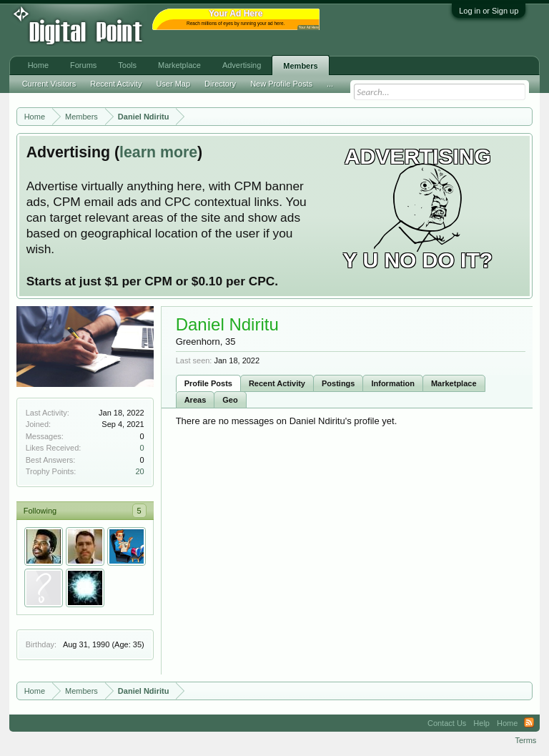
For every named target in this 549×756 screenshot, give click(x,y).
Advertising (242, 65)
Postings (338, 383)
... (330, 84)
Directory (220, 84)
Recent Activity (277, 383)
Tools (127, 65)
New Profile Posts (281, 84)
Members (300, 66)
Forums (83, 65)
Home (38, 65)
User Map (173, 84)
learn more (158, 152)
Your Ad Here (309, 28)
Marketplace (454, 383)
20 (139, 471)
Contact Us (447, 723)
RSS (529, 723)
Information (393, 383)
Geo (230, 400)
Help (481, 723)
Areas (196, 400)
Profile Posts (208, 383)
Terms (525, 740)
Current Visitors (49, 84)
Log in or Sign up (489, 11)
